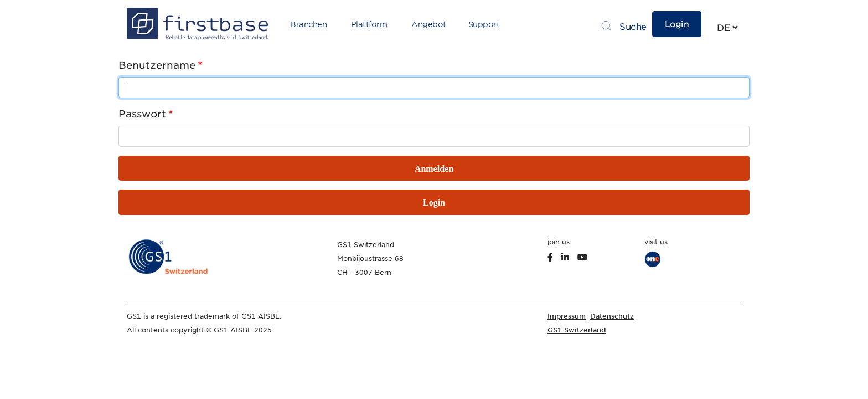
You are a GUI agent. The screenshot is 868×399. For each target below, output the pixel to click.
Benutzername (157, 65)
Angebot (429, 24)
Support (484, 24)
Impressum (567, 316)
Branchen (308, 24)
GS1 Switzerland (577, 330)
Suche (633, 27)
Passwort (142, 114)
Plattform (369, 24)
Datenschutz (612, 316)
